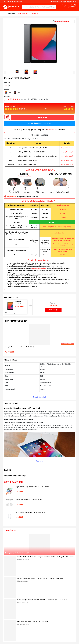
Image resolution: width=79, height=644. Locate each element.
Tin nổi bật (10, 531)
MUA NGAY (43, 117)
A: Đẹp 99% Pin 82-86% (12, 99)
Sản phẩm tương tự (16, 321)
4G (10, 86)
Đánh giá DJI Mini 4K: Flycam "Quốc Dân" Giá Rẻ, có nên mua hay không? (40, 578)
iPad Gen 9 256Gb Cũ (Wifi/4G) (19, 303)
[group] (40, 44)
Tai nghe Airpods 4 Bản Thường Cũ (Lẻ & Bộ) (20, 347)
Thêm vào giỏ (53, 310)
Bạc (20, 92)
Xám (11, 92)
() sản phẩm (72, 8)
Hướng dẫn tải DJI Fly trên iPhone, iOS (17, 553)
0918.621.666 (52, 130)
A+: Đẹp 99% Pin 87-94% (29, 99)
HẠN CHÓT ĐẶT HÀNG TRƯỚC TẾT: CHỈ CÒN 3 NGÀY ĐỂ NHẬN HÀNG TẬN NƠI (42, 600)
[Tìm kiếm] (24, 7)
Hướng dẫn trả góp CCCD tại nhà (40, 123)
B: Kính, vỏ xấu (43, 99)
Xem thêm (39, 461)
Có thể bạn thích (13, 482)
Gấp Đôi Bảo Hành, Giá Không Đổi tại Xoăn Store (32, 621)
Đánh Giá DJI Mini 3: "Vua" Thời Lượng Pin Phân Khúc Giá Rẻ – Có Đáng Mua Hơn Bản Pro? (46, 557)
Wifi (6, 86)
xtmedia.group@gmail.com (67, 2)
